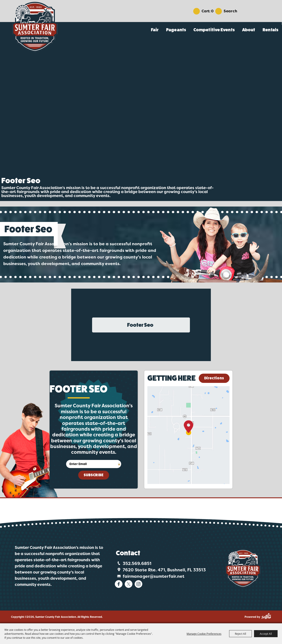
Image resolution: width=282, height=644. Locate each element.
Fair (155, 30)
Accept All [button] (266, 634)
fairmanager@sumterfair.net (154, 576)
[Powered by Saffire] (266, 616)
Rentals (270, 30)
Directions (214, 378)
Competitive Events (214, 30)
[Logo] (243, 568)
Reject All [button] (240, 634)
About (249, 30)
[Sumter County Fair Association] (35, 27)
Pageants (176, 30)
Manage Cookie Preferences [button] (204, 634)
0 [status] (212, 11)
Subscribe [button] (94, 475)
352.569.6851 (137, 564)
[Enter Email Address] (94, 464)
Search (230, 11)
